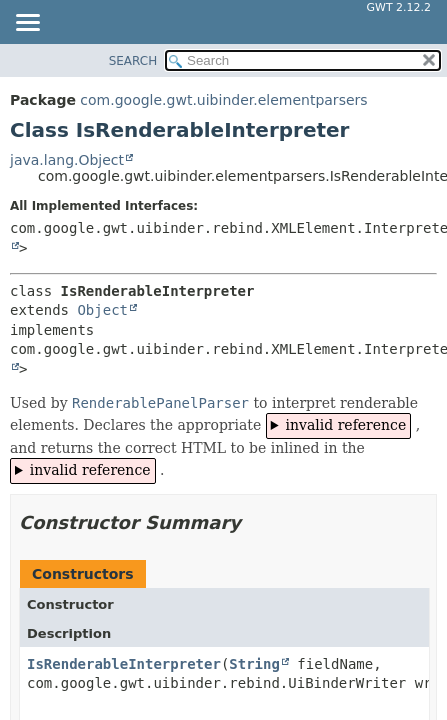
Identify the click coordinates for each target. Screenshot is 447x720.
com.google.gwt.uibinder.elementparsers (223, 100)
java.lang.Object (67, 160)
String (254, 664)
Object (102, 310)
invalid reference (346, 425)
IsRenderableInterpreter (124, 664)
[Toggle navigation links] (27, 24)
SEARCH (133, 61)
